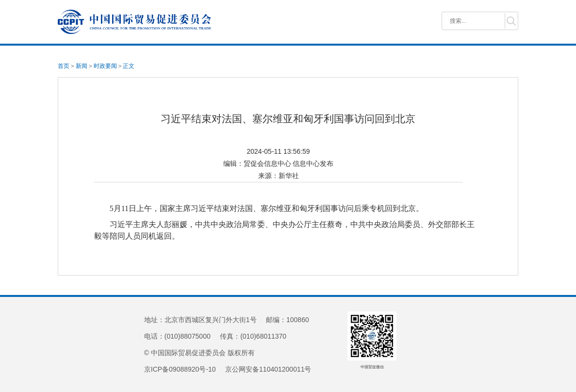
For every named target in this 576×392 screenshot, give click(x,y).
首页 (64, 66)
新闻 (82, 66)
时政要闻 (105, 66)
